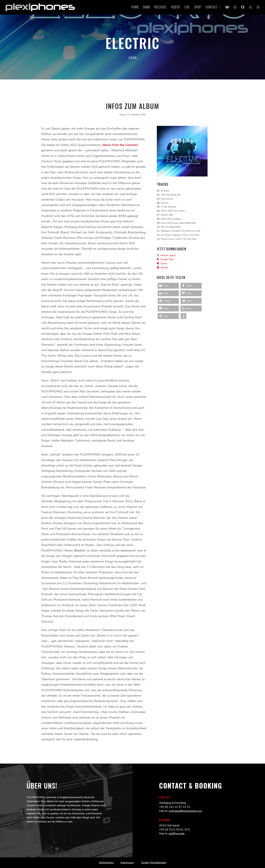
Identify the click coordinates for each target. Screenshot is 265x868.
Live (187, 8)
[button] (168, 286)
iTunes (162, 263)
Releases (160, 8)
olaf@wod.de (177, 834)
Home (135, 8)
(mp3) (172, 255)
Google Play (165, 259)
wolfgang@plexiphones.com (185, 811)
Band (147, 8)
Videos (175, 8)
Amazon (163, 255)
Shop (198, 8)
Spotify (162, 267)
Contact (212, 8)
